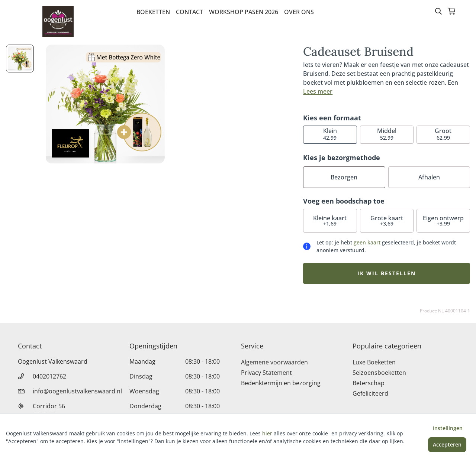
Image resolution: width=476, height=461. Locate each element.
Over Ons (299, 12)
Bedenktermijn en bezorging (281, 383)
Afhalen (429, 177)
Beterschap (369, 383)
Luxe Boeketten (374, 362)
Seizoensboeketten (379, 373)
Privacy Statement (266, 373)
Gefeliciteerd (370, 393)
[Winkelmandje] (451, 12)
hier (267, 433)
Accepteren (447, 444)
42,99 (330, 134)
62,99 (443, 134)
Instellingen (448, 428)
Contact (189, 12)
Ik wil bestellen (387, 273)
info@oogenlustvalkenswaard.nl (77, 391)
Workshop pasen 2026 (244, 12)
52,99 (387, 134)
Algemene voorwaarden (274, 362)
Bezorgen (344, 177)
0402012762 (49, 376)
